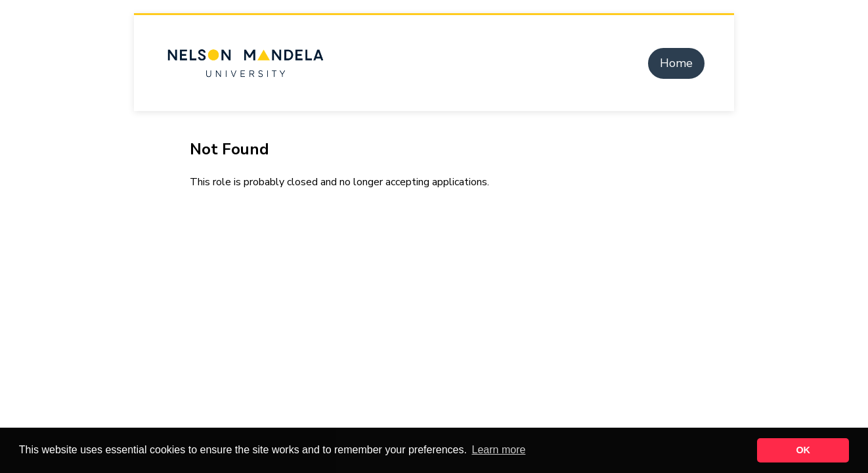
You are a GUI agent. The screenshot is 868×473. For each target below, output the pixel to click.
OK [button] (803, 450)
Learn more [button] (499, 450)
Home (676, 63)
